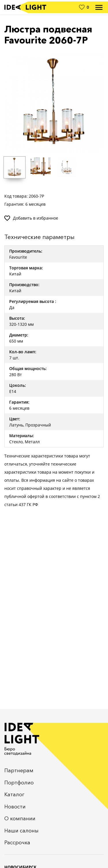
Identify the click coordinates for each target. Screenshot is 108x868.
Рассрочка (17, 843)
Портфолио (19, 783)
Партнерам (19, 770)
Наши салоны (21, 831)
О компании (20, 819)
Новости (15, 807)
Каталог (14, 795)
